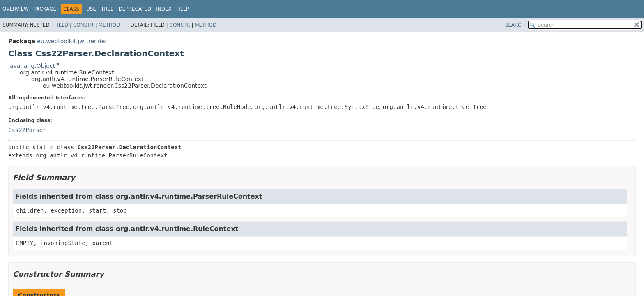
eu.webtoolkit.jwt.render (72, 41)
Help (183, 9)
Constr (83, 25)
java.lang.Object (32, 66)
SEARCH (515, 25)
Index (164, 9)
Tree (107, 9)
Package (45, 9)
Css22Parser (27, 130)
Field (61, 25)
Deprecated (135, 9)
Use (91, 9)
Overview (16, 9)
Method (109, 25)
